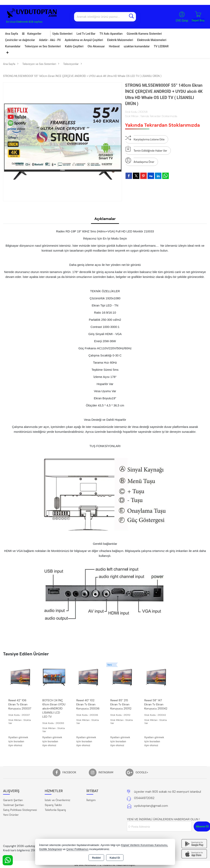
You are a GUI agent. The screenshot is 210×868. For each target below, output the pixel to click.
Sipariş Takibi (53, 805)
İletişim (91, 800)
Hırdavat (114, 46)
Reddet (96, 858)
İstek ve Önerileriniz (57, 800)
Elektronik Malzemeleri (152, 40)
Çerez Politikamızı (77, 849)
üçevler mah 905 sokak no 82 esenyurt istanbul (168, 792)
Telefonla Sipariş (55, 810)
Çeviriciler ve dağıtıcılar (20, 40)
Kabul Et (115, 858)
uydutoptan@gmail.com (151, 806)
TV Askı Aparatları (111, 34)
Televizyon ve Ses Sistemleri (43, 46)
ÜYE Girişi (182, 21)
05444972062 (144, 798)
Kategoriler (32, 34)
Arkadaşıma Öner (140, 161)
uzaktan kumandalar (137, 46)
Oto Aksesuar (96, 46)
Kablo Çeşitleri (74, 46)
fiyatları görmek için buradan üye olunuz (18, 741)
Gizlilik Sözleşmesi (51, 849)
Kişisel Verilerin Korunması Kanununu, (144, 845)
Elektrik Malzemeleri (120, 40)
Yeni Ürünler (11, 815)
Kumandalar (13, 46)
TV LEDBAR (161, 46)
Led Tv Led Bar (86, 34)
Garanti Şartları (13, 800)
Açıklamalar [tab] (105, 219)
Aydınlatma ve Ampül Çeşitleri (84, 40)
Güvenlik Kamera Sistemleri (144, 34)
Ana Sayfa (12, 34)
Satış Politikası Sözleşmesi (20, 810)
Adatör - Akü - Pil (50, 40)
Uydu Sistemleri (62, 34)
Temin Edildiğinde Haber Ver (146, 150)
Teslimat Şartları (13, 805)
